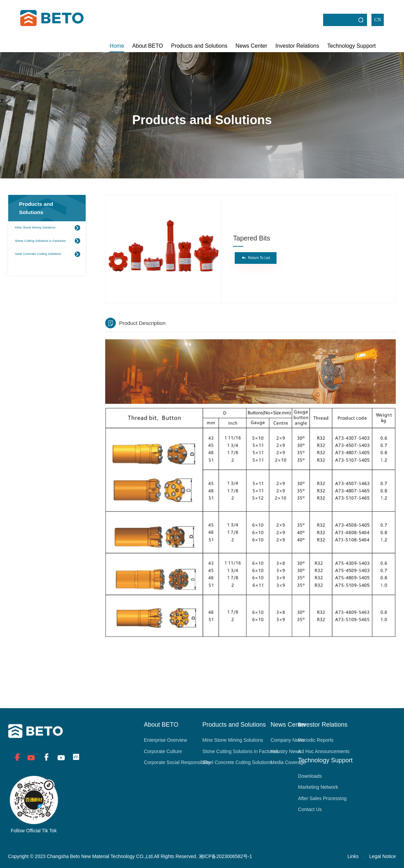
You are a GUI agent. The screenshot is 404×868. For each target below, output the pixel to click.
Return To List (259, 258)
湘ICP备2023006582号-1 (225, 856)
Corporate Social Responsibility (177, 762)
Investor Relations (297, 46)
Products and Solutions (199, 46)
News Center (251, 46)
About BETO (148, 46)
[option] (163, 246)
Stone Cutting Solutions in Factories (40, 241)
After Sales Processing (322, 798)
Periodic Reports (316, 740)
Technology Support (351, 46)
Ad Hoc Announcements (324, 751)
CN (377, 20)
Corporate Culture (163, 751)
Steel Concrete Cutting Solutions (38, 254)
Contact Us (310, 809)
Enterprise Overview (166, 740)
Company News (287, 740)
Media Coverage (288, 762)
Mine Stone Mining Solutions (35, 227)
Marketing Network (318, 787)
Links (353, 856)
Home (117, 46)
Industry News (286, 751)
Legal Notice (383, 856)
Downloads (310, 776)
